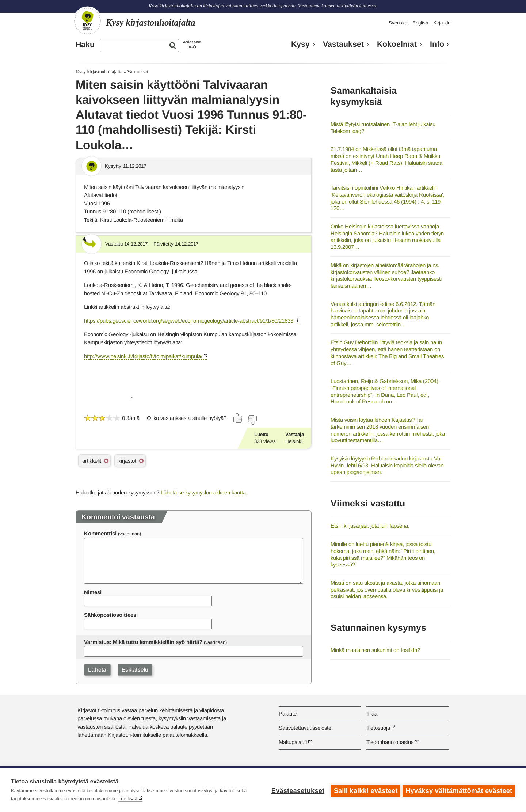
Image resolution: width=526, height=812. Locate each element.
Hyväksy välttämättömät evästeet (459, 790)
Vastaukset (343, 44)
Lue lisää (128, 799)
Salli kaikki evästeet (364, 790)
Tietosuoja (378, 728)
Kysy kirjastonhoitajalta (99, 71)
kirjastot (127, 461)
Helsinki (294, 441)
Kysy (300, 44)
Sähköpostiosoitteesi (111, 615)
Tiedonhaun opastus (390, 742)
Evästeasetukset (296, 790)
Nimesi (93, 592)
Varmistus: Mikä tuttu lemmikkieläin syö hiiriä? (143, 642)
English (420, 23)
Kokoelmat (397, 44)
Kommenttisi (100, 533)
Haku (85, 45)
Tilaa (372, 714)
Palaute (288, 714)
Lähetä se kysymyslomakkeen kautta (203, 492)
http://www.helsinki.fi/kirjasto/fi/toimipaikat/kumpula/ (143, 356)
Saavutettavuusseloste (305, 728)
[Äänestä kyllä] (238, 418)
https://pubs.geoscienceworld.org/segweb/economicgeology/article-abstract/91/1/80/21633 (189, 321)
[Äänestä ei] (252, 420)
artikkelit (92, 461)
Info (437, 44)
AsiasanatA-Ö (192, 44)
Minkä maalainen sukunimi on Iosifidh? (375, 650)
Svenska (398, 23)
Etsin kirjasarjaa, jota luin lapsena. (370, 526)
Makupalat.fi (293, 742)
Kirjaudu (442, 23)
